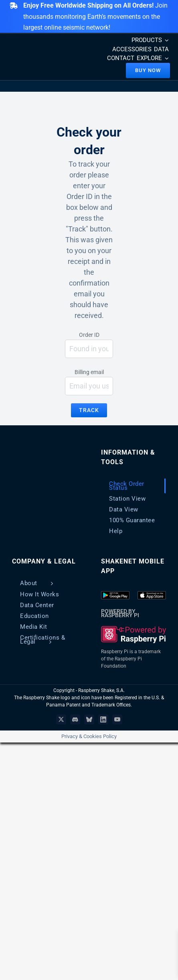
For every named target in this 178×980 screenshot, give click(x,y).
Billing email (89, 372)
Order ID (89, 335)
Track (89, 410)
